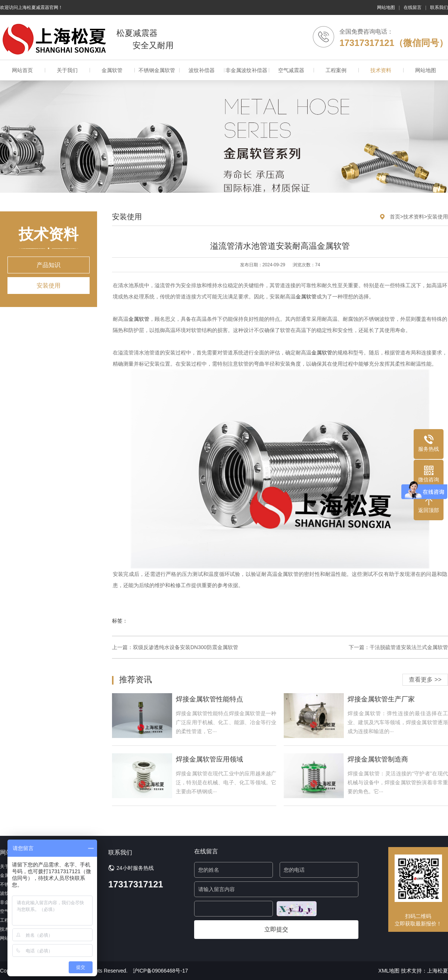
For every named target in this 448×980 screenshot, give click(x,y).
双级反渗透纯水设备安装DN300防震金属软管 (186, 647)
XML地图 (389, 971)
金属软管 (112, 70)
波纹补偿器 (202, 70)
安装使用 (49, 286)
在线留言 (413, 7)
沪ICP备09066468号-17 (161, 971)
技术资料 (381, 70)
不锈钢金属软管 (157, 70)
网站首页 (22, 70)
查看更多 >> (425, 680)
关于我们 (67, 70)
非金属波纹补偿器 (246, 70)
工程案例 (336, 70)
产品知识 (49, 265)
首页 (395, 217)
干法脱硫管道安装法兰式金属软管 (409, 647)
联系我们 (439, 7)
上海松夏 (438, 971)
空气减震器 (291, 70)
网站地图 (386, 7)
